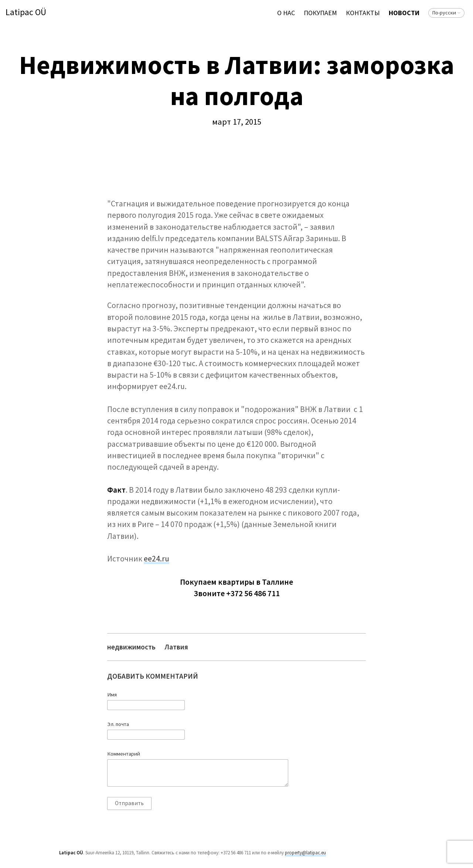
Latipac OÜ (26, 12)
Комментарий (124, 754)
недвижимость (131, 647)
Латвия (176, 647)
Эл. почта (118, 724)
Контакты (363, 13)
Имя (112, 695)
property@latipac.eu (305, 853)
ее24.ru (156, 559)
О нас (286, 13)
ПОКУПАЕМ (320, 13)
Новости (404, 13)
